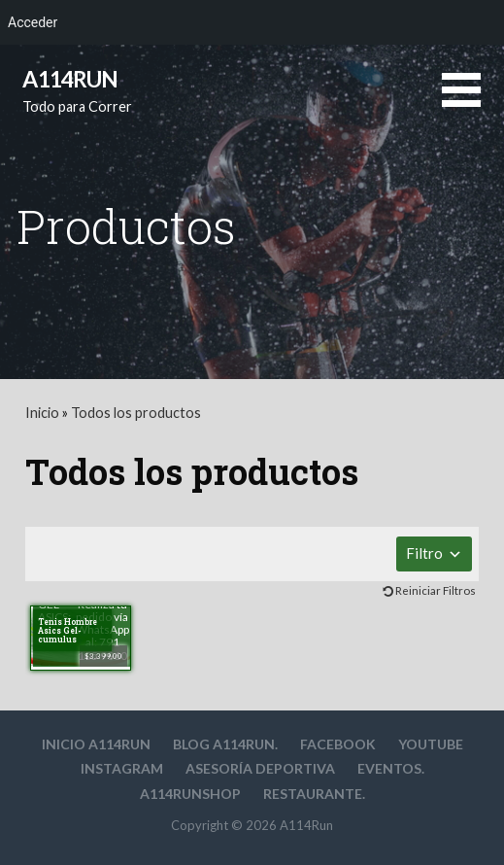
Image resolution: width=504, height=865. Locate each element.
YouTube (431, 744)
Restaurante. (314, 794)
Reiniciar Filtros (436, 590)
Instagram (122, 768)
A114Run (70, 79)
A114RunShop (190, 794)
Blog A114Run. (225, 744)
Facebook (338, 744)
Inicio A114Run (96, 744)
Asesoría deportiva (260, 768)
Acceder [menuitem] (33, 22)
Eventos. (391, 768)
